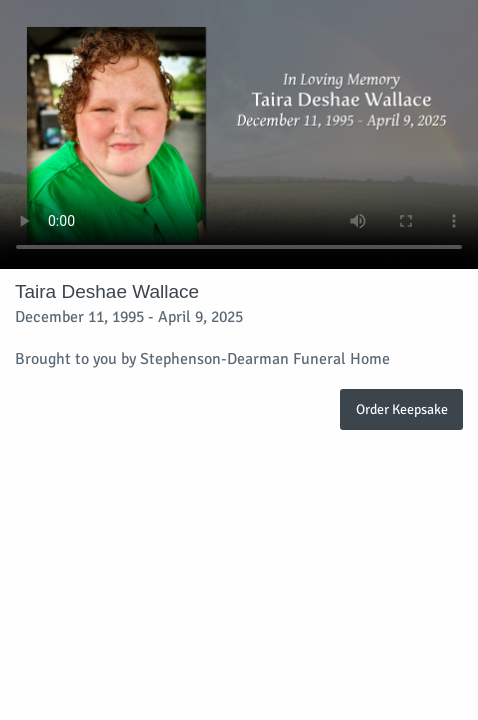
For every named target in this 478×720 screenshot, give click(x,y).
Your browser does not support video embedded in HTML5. (239, 134)
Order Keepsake (402, 409)
